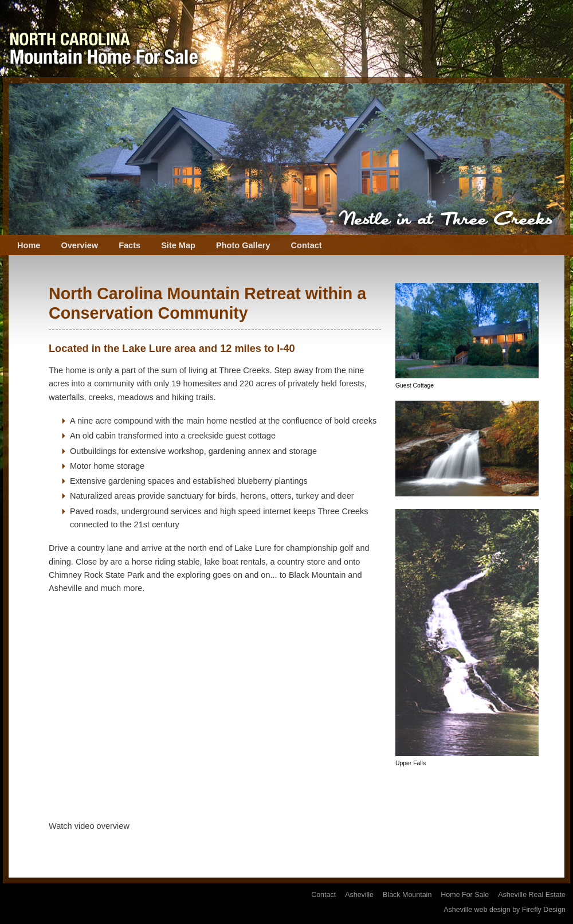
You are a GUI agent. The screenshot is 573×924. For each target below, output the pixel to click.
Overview (79, 245)
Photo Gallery (243, 245)
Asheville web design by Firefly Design (505, 910)
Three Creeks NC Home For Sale (103, 39)
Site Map (178, 245)
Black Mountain (407, 895)
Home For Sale (465, 895)
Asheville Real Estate (532, 895)
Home (29, 245)
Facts (129, 245)
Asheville (359, 895)
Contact (307, 245)
